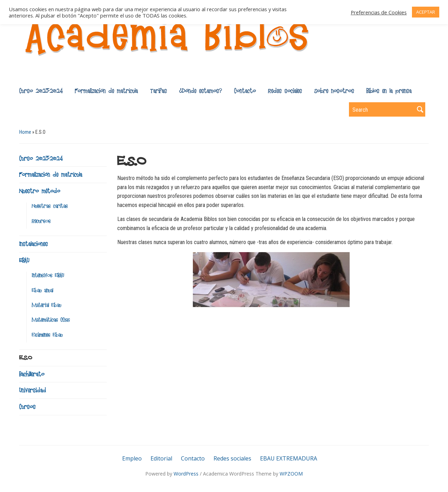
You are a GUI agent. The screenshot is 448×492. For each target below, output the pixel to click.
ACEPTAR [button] (426, 12)
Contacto (245, 91)
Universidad (33, 390)
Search (420, 109)
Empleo (132, 458)
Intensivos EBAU (48, 275)
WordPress (186, 474)
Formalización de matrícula (106, 91)
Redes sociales (285, 91)
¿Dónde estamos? (201, 91)
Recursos (41, 221)
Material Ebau (47, 305)
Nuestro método (40, 191)
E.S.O (26, 358)
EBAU (24, 260)
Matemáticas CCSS (51, 320)
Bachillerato (32, 374)
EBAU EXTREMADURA (289, 458)
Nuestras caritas (50, 206)
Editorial (161, 458)
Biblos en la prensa (389, 91)
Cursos (27, 407)
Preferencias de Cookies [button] (379, 12)
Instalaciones (34, 244)
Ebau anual (43, 290)
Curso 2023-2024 (41, 91)
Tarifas (159, 91)
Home (25, 132)
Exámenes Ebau (47, 335)
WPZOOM (291, 474)
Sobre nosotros (334, 91)
